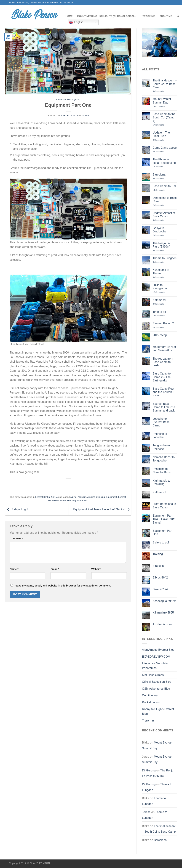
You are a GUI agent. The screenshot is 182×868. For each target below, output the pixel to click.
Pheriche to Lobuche (160, 436)
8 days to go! (17, 510)
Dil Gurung (149, 770)
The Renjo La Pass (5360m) (162, 245)
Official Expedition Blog (157, 682)
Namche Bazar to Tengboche (164, 459)
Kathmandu (160, 300)
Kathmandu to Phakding (162, 482)
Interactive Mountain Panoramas (155, 666)
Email (55, 569)
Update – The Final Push (161, 134)
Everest (122, 497)
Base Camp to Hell (164, 186)
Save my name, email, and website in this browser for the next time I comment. (63, 586)
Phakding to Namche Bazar (162, 471)
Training (158, 554)
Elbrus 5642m (161, 578)
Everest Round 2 (163, 323)
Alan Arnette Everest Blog (158, 650)
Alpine (73, 497)
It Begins (158, 566)
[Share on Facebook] (68, 484)
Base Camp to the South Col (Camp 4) (164, 117)
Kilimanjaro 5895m (164, 613)
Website (96, 569)
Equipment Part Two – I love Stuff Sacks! (102, 510)
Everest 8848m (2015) (68, 100)
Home (69, 16)
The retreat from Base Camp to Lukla (163, 362)
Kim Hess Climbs (153, 675)
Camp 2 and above (165, 148)
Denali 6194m (161, 589)
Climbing (100, 497)
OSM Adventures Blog (156, 689)
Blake (85, 115)
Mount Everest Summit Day (162, 101)
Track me (149, 16)
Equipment (112, 497)
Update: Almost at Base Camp (164, 215)
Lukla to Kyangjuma (160, 287)
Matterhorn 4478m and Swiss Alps (164, 349)
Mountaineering (68, 501)
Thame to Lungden (165, 258)
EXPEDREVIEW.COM (156, 657)
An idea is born (162, 624)
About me (166, 16)
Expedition (54, 501)
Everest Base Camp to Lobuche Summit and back (164, 407)
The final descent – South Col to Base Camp (165, 84)
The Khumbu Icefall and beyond (164, 161)
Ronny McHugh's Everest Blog (158, 711)
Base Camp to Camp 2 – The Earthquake (162, 377)
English (76, 22)
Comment (17, 538)
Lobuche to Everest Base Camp (161, 422)
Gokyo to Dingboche (160, 230)
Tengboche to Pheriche (161, 447)
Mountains (82, 501)
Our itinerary (150, 695)
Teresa (146, 812)
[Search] (178, 16)
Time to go (159, 312)
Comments (158, 91)
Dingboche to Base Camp (165, 200)
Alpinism (82, 497)
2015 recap (160, 335)
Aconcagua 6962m (164, 601)
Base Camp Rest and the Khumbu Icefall (163, 392)
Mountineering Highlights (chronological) (107, 16)
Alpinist (91, 497)
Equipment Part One (162, 532)
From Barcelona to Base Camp (164, 506)
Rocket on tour (151, 702)
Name (14, 569)
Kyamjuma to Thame (161, 272)
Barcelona (159, 175)
